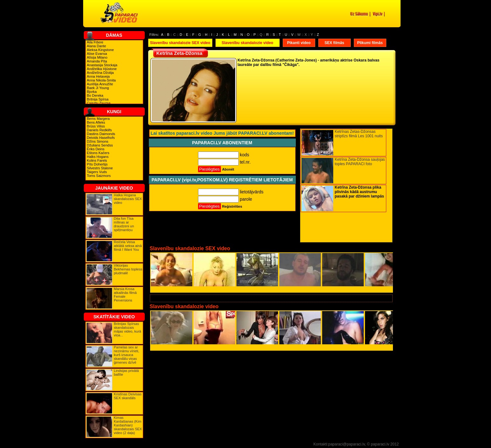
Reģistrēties (232, 206)
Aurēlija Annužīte (100, 84)
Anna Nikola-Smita (101, 80)
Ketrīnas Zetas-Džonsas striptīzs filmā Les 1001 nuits (359, 134)
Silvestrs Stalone (100, 168)
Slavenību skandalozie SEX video (180, 43)
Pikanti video (299, 43)
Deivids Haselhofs (101, 138)
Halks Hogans (98, 157)
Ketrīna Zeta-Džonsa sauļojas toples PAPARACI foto (360, 162)
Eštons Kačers (98, 153)
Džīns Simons (98, 141)
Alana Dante (97, 46)
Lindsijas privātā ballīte (126, 373)
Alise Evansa (97, 54)
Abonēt (228, 169)
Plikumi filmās (370, 43)
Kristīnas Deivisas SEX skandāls (128, 396)
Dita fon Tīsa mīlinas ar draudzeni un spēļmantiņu (124, 224)
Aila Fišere (95, 42)
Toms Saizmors (99, 176)
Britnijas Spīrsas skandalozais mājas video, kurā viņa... (128, 329)
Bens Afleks (96, 122)
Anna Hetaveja (98, 76)
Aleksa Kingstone (100, 50)
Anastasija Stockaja (102, 65)
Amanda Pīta (97, 61)
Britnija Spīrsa (98, 99)
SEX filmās (334, 43)
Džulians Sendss (100, 145)
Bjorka (92, 92)
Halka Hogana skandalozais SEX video (128, 199)
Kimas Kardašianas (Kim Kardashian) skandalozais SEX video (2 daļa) (128, 425)
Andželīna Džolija (100, 73)
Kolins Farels (97, 160)
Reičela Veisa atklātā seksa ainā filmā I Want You (128, 246)
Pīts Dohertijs (97, 164)
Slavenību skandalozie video (247, 43)
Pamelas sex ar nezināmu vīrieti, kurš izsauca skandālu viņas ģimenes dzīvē (127, 355)
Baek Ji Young (98, 88)
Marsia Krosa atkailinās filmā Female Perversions (125, 295)
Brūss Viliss (96, 126)
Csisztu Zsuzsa (99, 103)
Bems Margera (98, 119)
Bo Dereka (95, 95)
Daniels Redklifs (100, 130)
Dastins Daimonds (101, 134)
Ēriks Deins (96, 149)
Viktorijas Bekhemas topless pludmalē (128, 269)
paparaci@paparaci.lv (346, 444)
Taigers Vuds (97, 172)
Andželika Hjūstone (102, 69)
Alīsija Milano (97, 57)
